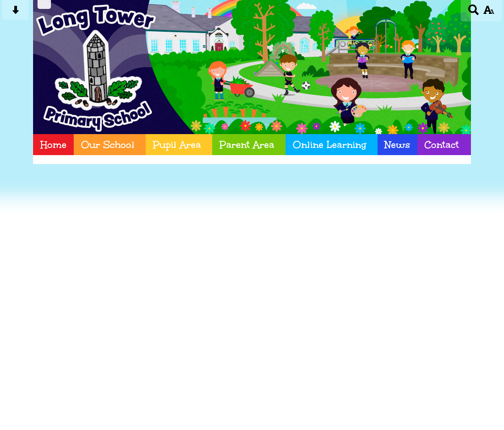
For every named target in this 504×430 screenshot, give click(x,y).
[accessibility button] (489, 13)
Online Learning (330, 145)
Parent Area (247, 145)
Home (53, 145)
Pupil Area (177, 145)
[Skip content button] (15, 13)
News (397, 145)
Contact (442, 145)
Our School (108, 145)
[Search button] (474, 13)
